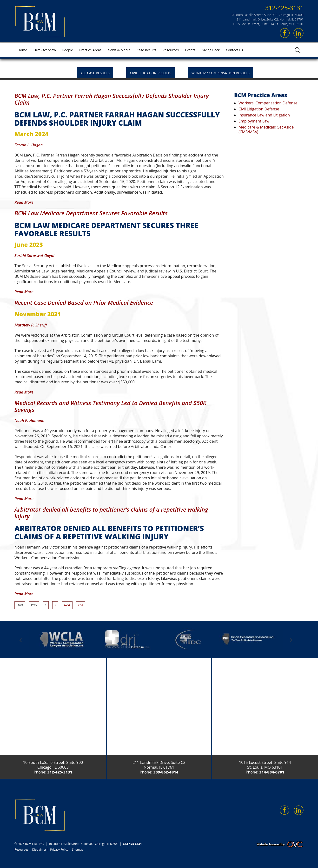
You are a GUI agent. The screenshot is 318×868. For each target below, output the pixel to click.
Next (67, 605)
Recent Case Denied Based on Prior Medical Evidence (84, 302)
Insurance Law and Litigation (264, 115)
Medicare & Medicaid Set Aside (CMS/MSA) (266, 129)
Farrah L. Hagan (29, 145)
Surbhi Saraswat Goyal (34, 256)
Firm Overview (45, 50)
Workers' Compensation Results (221, 73)
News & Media (119, 50)
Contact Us (235, 50)
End (81, 605)
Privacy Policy (59, 850)
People (68, 50)
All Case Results (95, 73)
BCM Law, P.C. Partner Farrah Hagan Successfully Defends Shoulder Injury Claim (112, 99)
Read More (24, 202)
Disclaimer (39, 850)
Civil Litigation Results (151, 73)
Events (190, 50)
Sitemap (78, 850)
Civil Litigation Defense (259, 109)
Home (22, 50)
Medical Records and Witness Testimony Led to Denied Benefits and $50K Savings (110, 406)
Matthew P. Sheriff (31, 325)
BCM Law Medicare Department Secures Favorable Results (91, 213)
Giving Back (211, 50)
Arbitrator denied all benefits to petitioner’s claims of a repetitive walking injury (111, 513)
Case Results (146, 50)
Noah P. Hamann (29, 420)
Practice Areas (90, 50)
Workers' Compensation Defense (268, 103)
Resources (171, 50)
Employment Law (254, 121)
